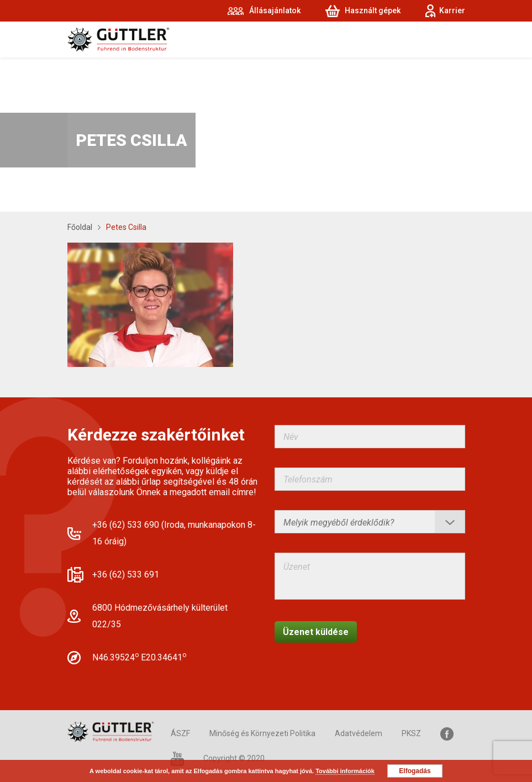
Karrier (452, 11)
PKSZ (411, 733)
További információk (345, 771)
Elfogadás (415, 771)
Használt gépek (373, 11)
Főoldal (80, 227)
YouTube (177, 759)
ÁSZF (180, 733)
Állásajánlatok (275, 11)
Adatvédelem (359, 733)
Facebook (447, 734)
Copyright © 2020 (234, 758)
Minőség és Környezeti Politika (262, 733)
